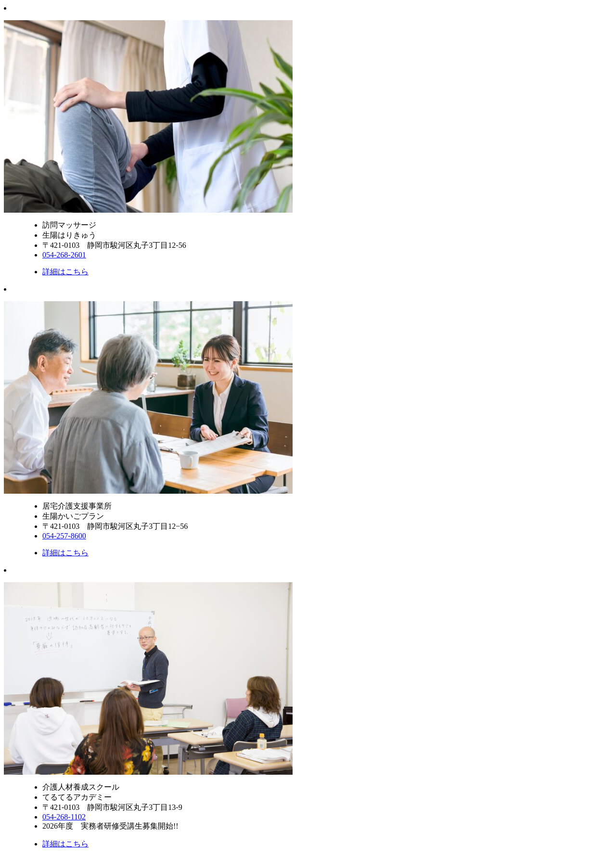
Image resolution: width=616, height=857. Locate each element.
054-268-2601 (64, 255)
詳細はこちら (65, 272)
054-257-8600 (64, 536)
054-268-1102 (64, 817)
